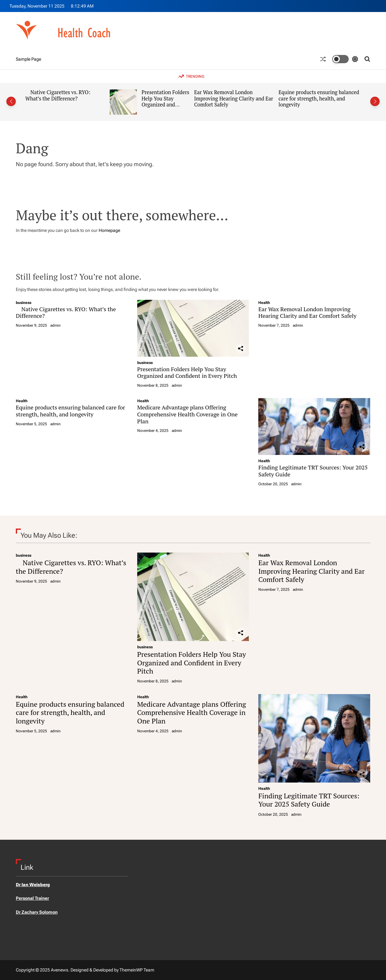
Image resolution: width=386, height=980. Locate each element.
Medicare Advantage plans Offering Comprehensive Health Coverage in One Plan (187, 414)
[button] (11, 101)
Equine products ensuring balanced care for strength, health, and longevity (319, 98)
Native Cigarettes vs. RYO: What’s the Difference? (58, 95)
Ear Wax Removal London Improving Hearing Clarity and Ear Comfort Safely (234, 98)
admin (55, 325)
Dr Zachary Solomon (37, 912)
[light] (345, 59)
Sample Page (28, 59)
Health (264, 303)
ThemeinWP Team (137, 970)
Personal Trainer (32, 898)
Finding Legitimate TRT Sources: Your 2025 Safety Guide (313, 471)
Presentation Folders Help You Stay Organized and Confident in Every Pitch (165, 105)
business (24, 303)
